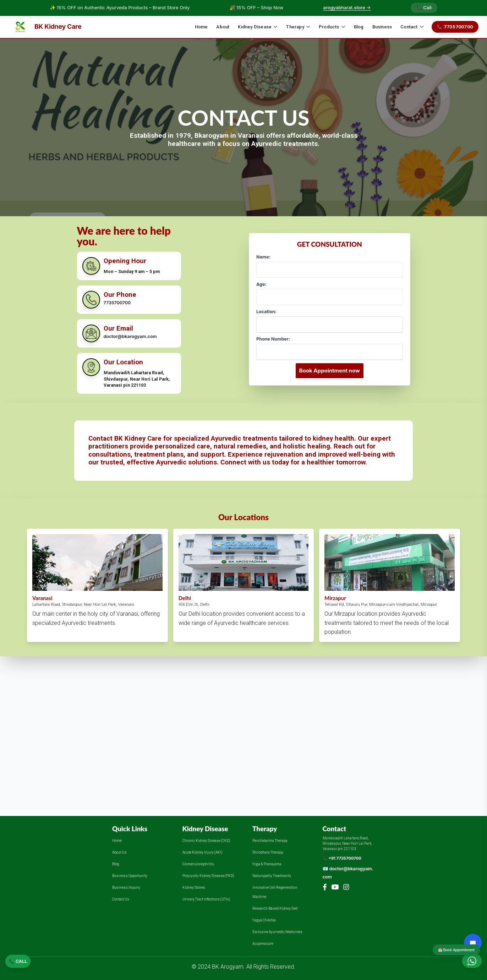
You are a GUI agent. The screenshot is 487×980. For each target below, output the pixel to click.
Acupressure (263, 944)
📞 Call (424, 7)
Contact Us (121, 899)
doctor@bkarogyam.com (130, 336)
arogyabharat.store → (347, 7)
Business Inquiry (126, 888)
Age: (261, 284)
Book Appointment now (330, 371)
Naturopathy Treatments (272, 876)
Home (201, 27)
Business (382, 27)
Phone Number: (273, 339)
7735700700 (455, 27)
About (223, 27)
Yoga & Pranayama (267, 864)
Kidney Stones (194, 888)
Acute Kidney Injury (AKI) (203, 852)
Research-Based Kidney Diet (275, 908)
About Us (119, 852)
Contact (412, 27)
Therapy (298, 27)
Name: (263, 257)
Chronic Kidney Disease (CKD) (206, 841)
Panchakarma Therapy (270, 841)
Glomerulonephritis (198, 864)
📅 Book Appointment (456, 950)
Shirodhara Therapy (268, 852)
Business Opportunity (130, 876)
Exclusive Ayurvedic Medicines (277, 932)
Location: (266, 312)
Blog (359, 27)
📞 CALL (18, 962)
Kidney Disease (258, 27)
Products (332, 27)
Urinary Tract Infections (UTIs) (206, 899)
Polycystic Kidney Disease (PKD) (208, 876)
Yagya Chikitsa (264, 920)
